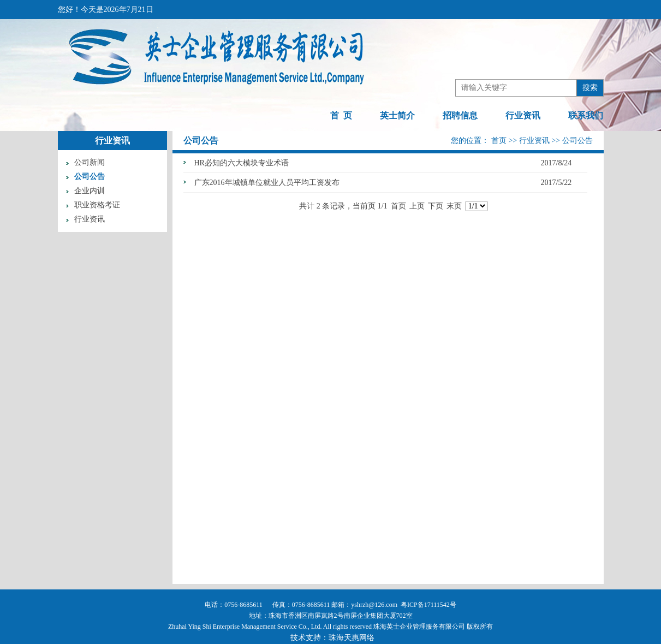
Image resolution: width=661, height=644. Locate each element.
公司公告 (90, 177)
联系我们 (586, 115)
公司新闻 (90, 162)
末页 (454, 206)
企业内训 (90, 191)
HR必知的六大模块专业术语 (242, 163)
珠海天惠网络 (352, 638)
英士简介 (397, 115)
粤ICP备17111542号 (428, 605)
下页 (436, 206)
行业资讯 (523, 115)
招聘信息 (460, 115)
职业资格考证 (97, 205)
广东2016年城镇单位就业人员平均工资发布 (267, 183)
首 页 (341, 115)
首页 (500, 141)
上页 (417, 206)
